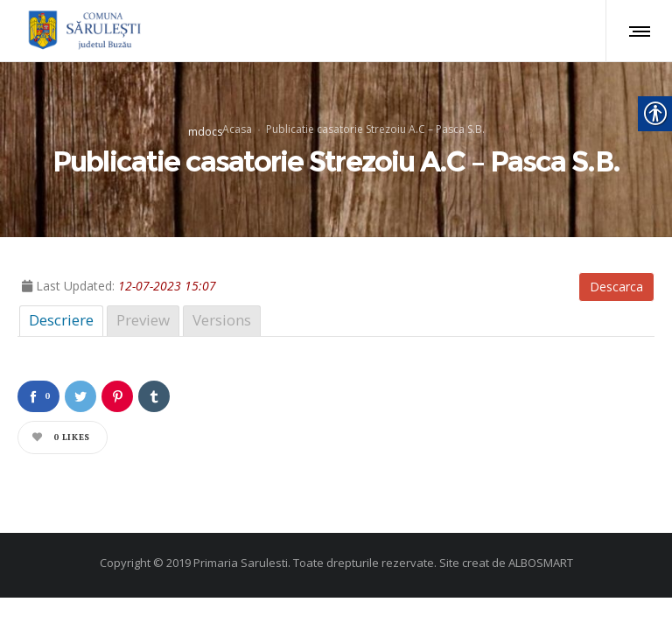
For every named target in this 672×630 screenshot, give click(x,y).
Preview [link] (143, 320)
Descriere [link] (61, 320)
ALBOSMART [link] (541, 563)
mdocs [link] (205, 131)
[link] (82, 31)
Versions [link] (222, 320)
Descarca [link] (616, 287)
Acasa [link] (237, 128)
